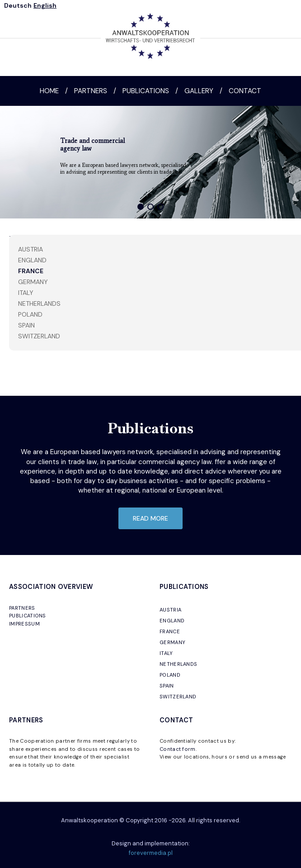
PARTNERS (22, 608)
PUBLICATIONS (28, 616)
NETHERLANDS (179, 664)
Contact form (178, 749)
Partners (91, 91)
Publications (146, 91)
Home (49, 91)
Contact (245, 91)
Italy (26, 293)
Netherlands (39, 304)
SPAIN (167, 686)
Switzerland (39, 336)
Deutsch (18, 5)
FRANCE (170, 631)
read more (150, 518)
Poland (30, 314)
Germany (33, 282)
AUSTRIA (170, 610)
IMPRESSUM (24, 624)
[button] (141, 207)
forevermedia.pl (151, 853)
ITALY (166, 653)
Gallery (199, 91)
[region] (150, 162)
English (45, 5)
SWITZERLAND (178, 697)
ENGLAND (172, 621)
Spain (26, 325)
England (32, 260)
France (31, 271)
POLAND (170, 675)
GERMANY (172, 642)
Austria (31, 249)
